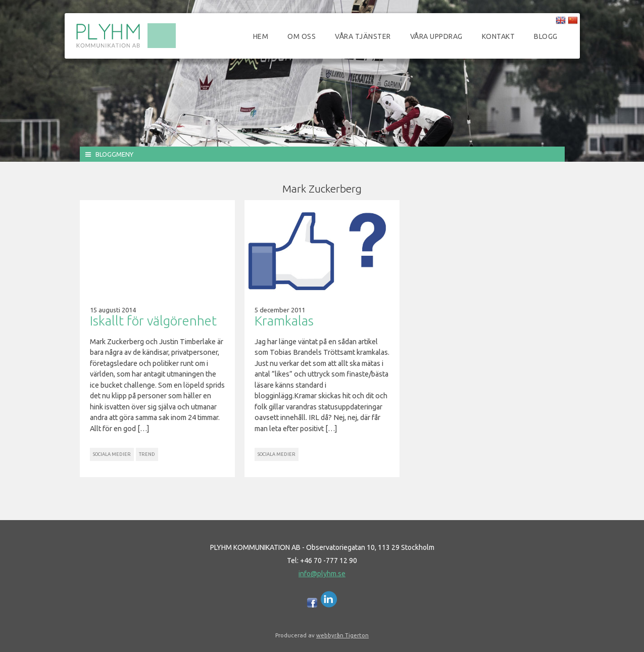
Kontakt (499, 36)
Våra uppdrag (436, 36)
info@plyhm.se (322, 574)
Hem (261, 36)
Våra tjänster (363, 36)
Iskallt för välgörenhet (153, 321)
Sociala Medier (112, 454)
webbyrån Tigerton (342, 635)
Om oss (302, 36)
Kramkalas (284, 321)
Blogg (546, 36)
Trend (147, 454)
